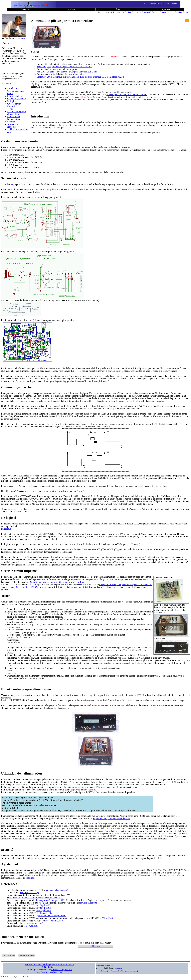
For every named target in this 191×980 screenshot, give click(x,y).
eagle (13, 184)
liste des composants (18, 147)
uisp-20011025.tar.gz (29, 892)
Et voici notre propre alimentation (17, 113)
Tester (10, 109)
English (128, 12)
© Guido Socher (49, 967)
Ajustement (13, 124)
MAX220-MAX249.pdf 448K (52, 916)
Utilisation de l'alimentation (13, 118)
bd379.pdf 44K (43, 905)
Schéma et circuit (15, 96)
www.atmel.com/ (35, 923)
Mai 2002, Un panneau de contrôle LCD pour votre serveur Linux (67, 72)
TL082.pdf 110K (43, 908)
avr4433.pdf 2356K (54, 921)
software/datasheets (88, 903)
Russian (179, 12)
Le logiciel (12, 101)
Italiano (171, 12)
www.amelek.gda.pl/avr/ (56, 890)
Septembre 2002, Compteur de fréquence (111, 818)
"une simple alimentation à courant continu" (127, 94)
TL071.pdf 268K (43, 910)
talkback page (95, 946)
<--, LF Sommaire (9, 955)
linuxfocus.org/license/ (62, 970)
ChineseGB (146, 12)
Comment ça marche (17, 99)
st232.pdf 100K (107, 918)
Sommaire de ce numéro (26, 955)
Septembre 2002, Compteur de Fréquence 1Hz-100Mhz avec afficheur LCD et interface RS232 (80, 77)
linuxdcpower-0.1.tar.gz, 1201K (50, 900)
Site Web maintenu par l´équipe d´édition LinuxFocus (49, 964)
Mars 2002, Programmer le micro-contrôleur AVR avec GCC (65, 67)
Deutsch (155, 12)
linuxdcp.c (6, 529)
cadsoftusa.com (30, 926)
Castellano (136, 12)
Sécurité (11, 122)
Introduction (13, 88)
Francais (163, 12)
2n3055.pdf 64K (44, 913)
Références (12, 127)
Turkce (186, 12)
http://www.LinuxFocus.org (49, 972)
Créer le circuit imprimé (14, 105)
